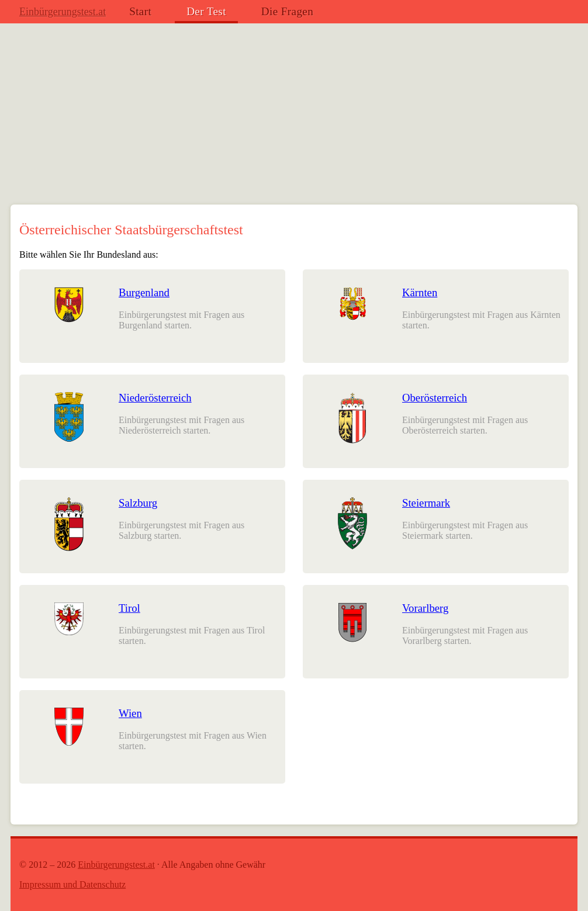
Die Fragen (287, 11)
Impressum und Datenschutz (72, 884)
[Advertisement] (294, 117)
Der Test (206, 11)
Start (140, 11)
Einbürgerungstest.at (63, 12)
